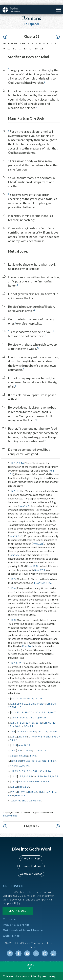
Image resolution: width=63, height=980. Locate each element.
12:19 (14, 787)
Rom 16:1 (28, 641)
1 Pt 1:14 (40, 698)
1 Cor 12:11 (40, 707)
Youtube (27, 948)
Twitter (10, 948)
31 (41, 718)
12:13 (13, 750)
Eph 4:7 (52, 707)
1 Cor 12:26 (44, 766)
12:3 (13, 707)
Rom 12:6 (14, 531)
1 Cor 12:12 (40, 578)
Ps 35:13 (23, 766)
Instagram (45, 948)
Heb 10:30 (21, 790)
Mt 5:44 (37, 795)
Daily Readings (31, 853)
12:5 (13, 574)
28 (37, 718)
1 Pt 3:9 (52, 756)
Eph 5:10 (51, 698)
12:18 (14, 781)
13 (25, 43)
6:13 (31, 693)
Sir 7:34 (33, 766)
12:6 (13, 583)
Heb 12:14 (24, 781)
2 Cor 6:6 (21, 726)
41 (40, 787)
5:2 (19, 745)
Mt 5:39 (46, 787)
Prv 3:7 (47, 771)
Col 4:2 (28, 745)
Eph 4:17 (22, 698)
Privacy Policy (10, 810)
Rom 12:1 (24, 501)
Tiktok (53, 948)
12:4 (13, 712)
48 (33, 756)
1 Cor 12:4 (25, 718)
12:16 (14, 771)
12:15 (15, 766)
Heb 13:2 (22, 750)
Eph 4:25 (41, 712)
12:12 (13, 745)
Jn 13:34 (23, 731)
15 (36, 43)
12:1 (13, 458)
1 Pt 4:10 (13, 721)
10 (9, 43)
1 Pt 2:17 (46, 731)
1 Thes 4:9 (34, 731)
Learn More (18, 906)
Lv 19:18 (23, 787)
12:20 (13, 795)
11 (14, 43)
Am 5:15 (53, 726)
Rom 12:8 (32, 561)
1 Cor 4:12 (41, 756)
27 (50, 578)
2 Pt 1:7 (56, 731)
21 (20, 658)
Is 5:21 (56, 771)
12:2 (13, 698)
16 (42, 43)
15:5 (21, 771)
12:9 (13, 726)
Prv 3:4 (22, 776)
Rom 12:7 (14, 550)
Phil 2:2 (28, 771)
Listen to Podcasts (31, 861)
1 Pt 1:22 (42, 726)
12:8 (13, 615)
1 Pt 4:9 (32, 750)
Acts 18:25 (24, 740)
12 (54, 718)
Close (30, 960)
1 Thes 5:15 (33, 776)
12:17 (14, 776)
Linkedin (36, 948)
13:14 (20, 458)
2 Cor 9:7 (28, 721)
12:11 (14, 740)
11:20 (39, 771)
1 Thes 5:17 (40, 745)
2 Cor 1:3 (22, 693)
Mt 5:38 (26, 756)
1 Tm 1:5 (32, 726)
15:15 (20, 707)
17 (9, 702)
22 (29, 698)
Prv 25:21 (23, 795)
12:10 (14, 731)
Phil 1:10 (16, 702)
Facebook (18, 948)
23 (33, 698)
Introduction (14, 38)
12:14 (14, 658)
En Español (32, 19)
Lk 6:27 (21, 761)
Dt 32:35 (33, 787)
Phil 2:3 (29, 707)
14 (31, 43)
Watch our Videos (31, 869)
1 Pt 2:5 (38, 693)
